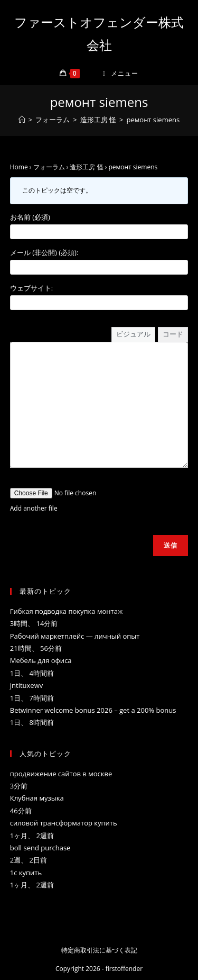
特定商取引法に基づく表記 (99, 950)
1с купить (26, 873)
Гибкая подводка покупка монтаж (67, 611)
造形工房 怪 (86, 167)
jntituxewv (26, 685)
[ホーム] (22, 120)
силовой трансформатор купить (64, 823)
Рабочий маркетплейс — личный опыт (75, 636)
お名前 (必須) (30, 217)
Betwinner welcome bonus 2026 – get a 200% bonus (93, 710)
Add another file (34, 508)
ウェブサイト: (31, 288)
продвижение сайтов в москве (61, 774)
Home (19, 167)
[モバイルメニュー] (121, 73)
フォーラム (49, 167)
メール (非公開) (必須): (44, 252)
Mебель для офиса (41, 660)
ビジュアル (133, 334)
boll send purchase (40, 848)
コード (173, 334)
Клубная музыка (37, 798)
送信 (171, 545)
